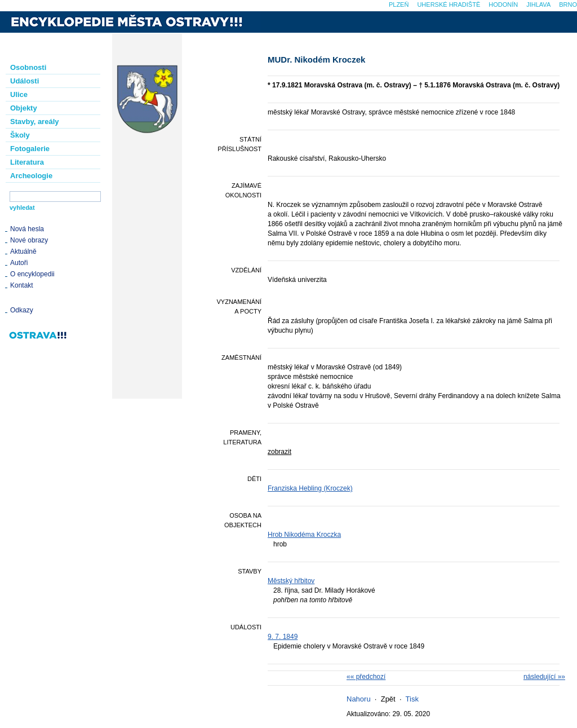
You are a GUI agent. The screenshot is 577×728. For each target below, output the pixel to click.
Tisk (412, 699)
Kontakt (22, 285)
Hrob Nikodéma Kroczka (304, 535)
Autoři (19, 263)
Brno (568, 5)
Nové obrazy (29, 240)
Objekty (24, 108)
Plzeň (399, 5)
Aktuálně (23, 252)
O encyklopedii (32, 274)
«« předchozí (366, 677)
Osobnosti (28, 67)
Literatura (27, 162)
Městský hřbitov (291, 581)
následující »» (544, 677)
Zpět (388, 699)
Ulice (19, 94)
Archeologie (31, 176)
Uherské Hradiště (449, 5)
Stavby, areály (34, 122)
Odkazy (22, 310)
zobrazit (279, 452)
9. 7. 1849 (283, 637)
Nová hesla (27, 229)
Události (25, 81)
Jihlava (538, 5)
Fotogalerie (30, 149)
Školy (20, 135)
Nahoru (359, 699)
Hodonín (503, 5)
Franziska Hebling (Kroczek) (310, 488)
